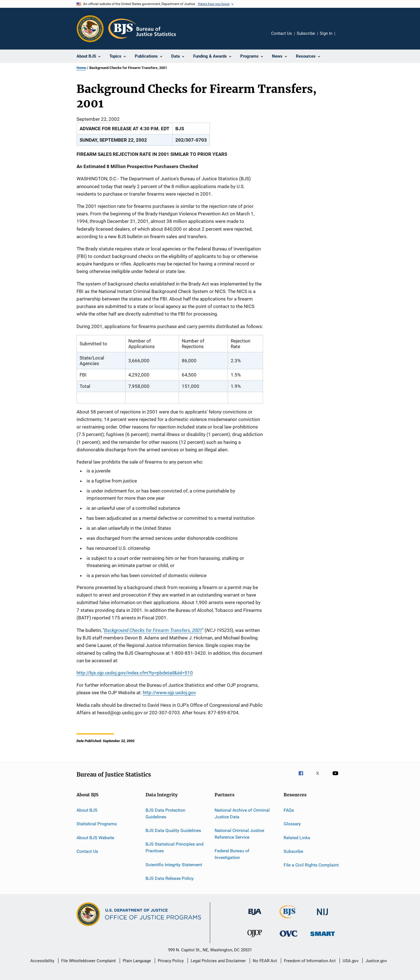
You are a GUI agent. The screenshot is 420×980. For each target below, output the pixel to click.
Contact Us (282, 33)
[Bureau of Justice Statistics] (288, 919)
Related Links (297, 837)
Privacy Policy (171, 961)
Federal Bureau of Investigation (232, 854)
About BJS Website (95, 837)
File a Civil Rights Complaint (311, 865)
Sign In (326, 33)
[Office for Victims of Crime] (289, 938)
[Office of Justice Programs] (90, 29)
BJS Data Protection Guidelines (165, 813)
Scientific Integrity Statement (174, 864)
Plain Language (137, 961)
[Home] (142, 29)
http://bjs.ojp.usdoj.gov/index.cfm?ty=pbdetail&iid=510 (135, 673)
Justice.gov (376, 961)
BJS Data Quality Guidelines (173, 830)
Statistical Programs (97, 824)
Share (344, 37)
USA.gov (351, 961)
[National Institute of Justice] (323, 916)
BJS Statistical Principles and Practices (175, 847)
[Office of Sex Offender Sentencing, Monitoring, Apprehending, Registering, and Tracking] (323, 937)
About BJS (87, 810)
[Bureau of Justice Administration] (255, 916)
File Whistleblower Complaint (89, 961)
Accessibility (42, 961)
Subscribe (306, 33)
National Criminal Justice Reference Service (239, 834)
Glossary (292, 824)
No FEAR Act (265, 961)
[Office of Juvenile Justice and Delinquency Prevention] (255, 938)
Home (81, 68)
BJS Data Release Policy (170, 878)
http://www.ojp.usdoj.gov (169, 693)
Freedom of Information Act (310, 961)
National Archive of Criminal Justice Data (242, 813)
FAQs (289, 810)
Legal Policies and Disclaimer (218, 961)
